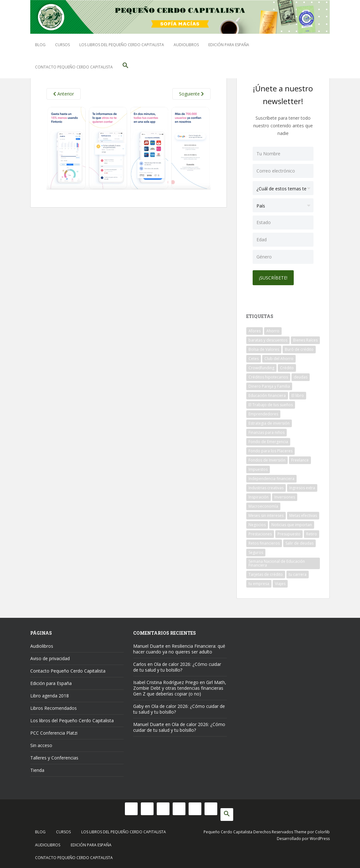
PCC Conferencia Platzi (54, 733)
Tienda (37, 770)
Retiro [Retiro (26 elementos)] (312, 534)
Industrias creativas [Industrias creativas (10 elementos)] (266, 488)
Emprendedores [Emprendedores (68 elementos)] (263, 414)
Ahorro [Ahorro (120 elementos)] (273, 331)
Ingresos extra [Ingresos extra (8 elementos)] (302, 488)
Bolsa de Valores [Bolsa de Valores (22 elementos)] (264, 349)
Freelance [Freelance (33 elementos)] (300, 460)
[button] (126, 67)
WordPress (320, 839)
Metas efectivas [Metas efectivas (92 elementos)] (303, 515)
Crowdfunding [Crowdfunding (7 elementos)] (261, 368)
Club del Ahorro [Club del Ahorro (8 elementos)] (279, 359)
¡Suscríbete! (273, 278)
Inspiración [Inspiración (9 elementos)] (259, 497)
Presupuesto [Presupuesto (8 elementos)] (289, 534)
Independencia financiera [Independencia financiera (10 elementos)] (271, 479)
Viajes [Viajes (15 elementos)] (280, 584)
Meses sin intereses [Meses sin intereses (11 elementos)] (266, 515)
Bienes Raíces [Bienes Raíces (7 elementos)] (305, 340)
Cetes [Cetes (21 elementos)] (254, 359)
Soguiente (191, 94)
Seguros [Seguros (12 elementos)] (256, 552)
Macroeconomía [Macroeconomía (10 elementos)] (263, 506)
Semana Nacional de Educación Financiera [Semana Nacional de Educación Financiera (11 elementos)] (277, 563)
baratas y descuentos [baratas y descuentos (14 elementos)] (268, 340)
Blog (40, 45)
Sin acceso (41, 745)
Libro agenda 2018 (50, 696)
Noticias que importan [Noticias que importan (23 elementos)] (292, 525)
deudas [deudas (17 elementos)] (301, 377)
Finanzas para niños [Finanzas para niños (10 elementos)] (266, 432)
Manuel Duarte (149, 646)
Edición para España (229, 45)
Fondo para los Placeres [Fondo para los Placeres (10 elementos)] (270, 451)
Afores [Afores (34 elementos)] (255, 331)
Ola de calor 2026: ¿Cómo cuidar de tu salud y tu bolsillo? (177, 667)
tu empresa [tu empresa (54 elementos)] (259, 584)
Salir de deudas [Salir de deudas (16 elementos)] (299, 543)
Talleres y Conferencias (54, 758)
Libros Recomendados (54, 708)
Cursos (62, 45)
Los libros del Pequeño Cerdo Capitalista (122, 45)
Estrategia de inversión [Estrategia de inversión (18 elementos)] (269, 423)
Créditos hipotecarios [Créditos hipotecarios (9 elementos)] (268, 377)
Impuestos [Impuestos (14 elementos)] (258, 469)
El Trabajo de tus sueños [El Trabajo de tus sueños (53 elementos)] (271, 405)
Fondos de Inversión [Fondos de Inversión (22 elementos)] (267, 460)
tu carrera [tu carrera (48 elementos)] (298, 574)
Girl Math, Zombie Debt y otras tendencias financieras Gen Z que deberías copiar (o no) (180, 688)
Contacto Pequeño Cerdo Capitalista (74, 67)
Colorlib (322, 832)
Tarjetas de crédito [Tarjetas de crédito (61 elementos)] (266, 574)
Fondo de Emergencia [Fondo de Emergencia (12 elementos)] (268, 442)
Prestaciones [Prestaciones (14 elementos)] (260, 534)
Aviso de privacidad (50, 658)
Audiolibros (186, 45)
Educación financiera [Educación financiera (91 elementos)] (267, 395)
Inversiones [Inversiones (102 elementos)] (285, 497)
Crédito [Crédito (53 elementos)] (287, 368)
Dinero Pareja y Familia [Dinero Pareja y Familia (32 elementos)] (269, 386)
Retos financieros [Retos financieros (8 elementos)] (264, 543)
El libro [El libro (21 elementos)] (298, 395)
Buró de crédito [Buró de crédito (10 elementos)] (299, 349)
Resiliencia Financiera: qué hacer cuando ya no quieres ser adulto (179, 649)
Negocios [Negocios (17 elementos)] (257, 525)
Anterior (64, 94)
